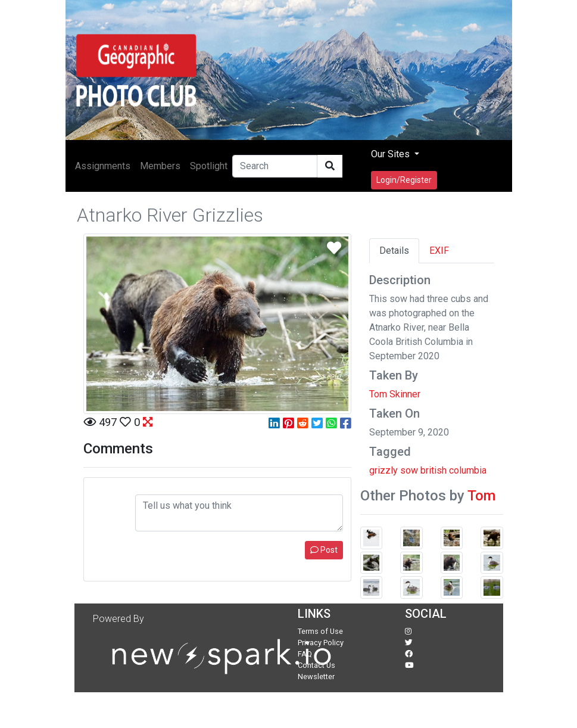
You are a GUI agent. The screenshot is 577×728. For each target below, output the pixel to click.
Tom (481, 496)
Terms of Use (320, 631)
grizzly (383, 470)
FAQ (305, 654)
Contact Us (316, 665)
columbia (468, 470)
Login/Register (404, 180)
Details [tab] (394, 251)
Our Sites (392, 154)
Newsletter (316, 676)
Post (324, 550)
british (433, 470)
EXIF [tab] (439, 251)
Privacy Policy (321, 643)
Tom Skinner (395, 394)
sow (409, 470)
